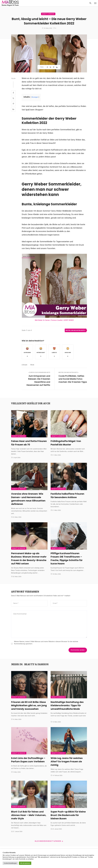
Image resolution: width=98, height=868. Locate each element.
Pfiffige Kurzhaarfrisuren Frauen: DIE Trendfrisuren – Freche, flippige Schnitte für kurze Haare (67, 558)
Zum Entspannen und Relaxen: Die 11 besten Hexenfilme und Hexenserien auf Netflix (38, 381)
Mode (32, 365)
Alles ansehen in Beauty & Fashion (49, 841)
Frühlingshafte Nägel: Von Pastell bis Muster (66, 443)
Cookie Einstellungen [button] (10, 863)
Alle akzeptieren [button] (25, 863)
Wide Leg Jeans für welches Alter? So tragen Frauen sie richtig (67, 762)
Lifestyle (24, 365)
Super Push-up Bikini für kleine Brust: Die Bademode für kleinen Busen (68, 815)
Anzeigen (35, 97)
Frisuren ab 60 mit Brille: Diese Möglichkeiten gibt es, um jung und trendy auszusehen (29, 705)
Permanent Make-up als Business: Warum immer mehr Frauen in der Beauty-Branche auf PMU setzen (29, 558)
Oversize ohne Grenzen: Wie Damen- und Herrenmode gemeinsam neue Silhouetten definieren (28, 499)
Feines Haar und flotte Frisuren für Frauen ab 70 (29, 443)
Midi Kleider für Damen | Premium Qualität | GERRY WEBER (54, 320)
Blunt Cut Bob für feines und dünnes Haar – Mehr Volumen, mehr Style (29, 815)
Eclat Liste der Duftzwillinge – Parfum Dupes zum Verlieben (28, 760)
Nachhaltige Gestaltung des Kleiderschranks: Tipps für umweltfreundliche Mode (67, 705)
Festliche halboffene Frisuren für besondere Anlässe (67, 495)
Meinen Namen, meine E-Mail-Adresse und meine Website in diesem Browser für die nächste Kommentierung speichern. (46, 643)
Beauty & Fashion (48, 14)
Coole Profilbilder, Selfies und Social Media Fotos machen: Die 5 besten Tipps (73, 379)
